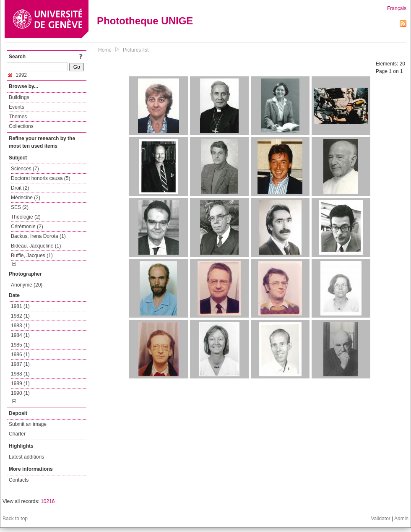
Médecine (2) (26, 198)
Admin (401, 519)
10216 (48, 501)
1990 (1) (20, 393)
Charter (17, 434)
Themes (18, 117)
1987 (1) (20, 364)
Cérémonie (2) (27, 227)
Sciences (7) (25, 169)
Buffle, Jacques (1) (32, 256)
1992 (18, 75)
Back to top (15, 519)
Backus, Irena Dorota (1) (38, 236)
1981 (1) (20, 306)
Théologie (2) (26, 217)
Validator (380, 519)
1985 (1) (20, 345)
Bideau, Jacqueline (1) (36, 246)
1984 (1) (20, 335)
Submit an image (28, 424)
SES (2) (20, 207)
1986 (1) (20, 355)
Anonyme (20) (27, 285)
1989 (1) (20, 383)
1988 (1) (20, 374)
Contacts (19, 480)
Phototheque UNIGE (145, 21)
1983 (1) (20, 326)
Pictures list (136, 50)
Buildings (19, 97)
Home (105, 50)
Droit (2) (20, 188)
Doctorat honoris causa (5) (40, 178)
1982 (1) (20, 316)
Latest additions (26, 457)
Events (17, 107)
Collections (21, 126)
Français (397, 8)
